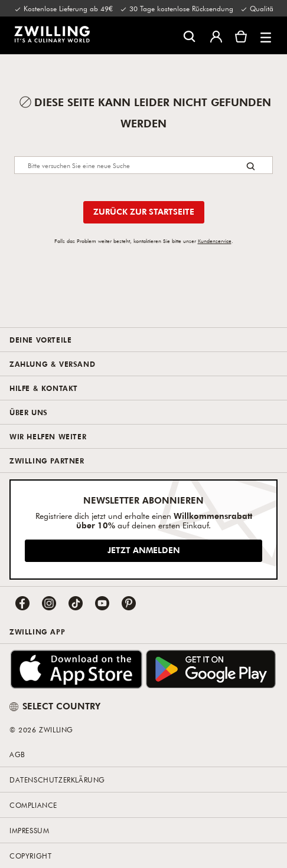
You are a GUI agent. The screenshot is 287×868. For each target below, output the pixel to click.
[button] (266, 35)
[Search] (143, 165)
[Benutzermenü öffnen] (216, 35)
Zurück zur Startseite (144, 211)
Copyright (30, 856)
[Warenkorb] (241, 35)
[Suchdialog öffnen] (189, 36)
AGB (17, 754)
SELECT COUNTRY (55, 706)
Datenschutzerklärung (57, 780)
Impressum (29, 830)
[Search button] (251, 166)
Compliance (33, 805)
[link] (52, 34)
